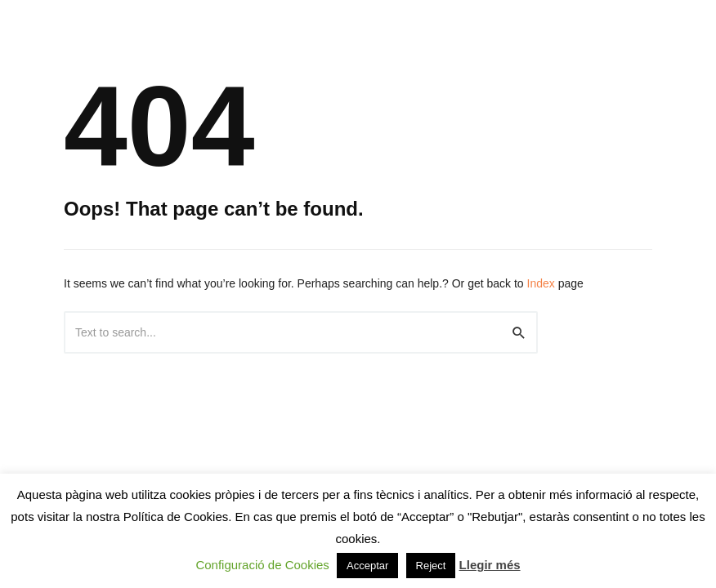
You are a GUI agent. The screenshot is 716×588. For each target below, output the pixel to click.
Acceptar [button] (367, 566)
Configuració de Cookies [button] (262, 565)
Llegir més (490, 565)
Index (541, 283)
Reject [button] (431, 566)
